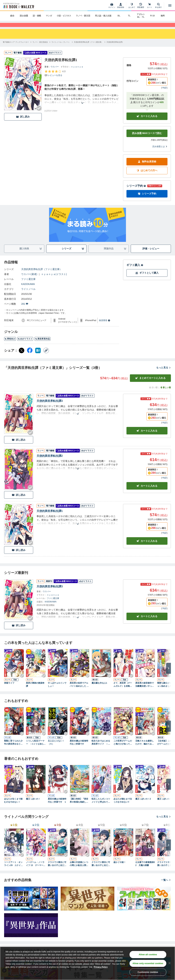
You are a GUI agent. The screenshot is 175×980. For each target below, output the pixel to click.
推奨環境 (105, 326)
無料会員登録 (147, 167)
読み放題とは (160, 152)
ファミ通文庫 (28, 285)
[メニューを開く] (170, 5)
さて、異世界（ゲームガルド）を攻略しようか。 (123, 690)
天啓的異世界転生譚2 (50, 461)
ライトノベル (28, 295)
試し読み (23, 122)
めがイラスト (25, 344)
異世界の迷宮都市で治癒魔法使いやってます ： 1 (145, 690)
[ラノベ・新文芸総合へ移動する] (40, 48)
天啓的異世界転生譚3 (50, 407)
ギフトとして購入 (147, 279)
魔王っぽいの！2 (143, 805)
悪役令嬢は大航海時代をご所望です (79, 748)
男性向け (10, 344)
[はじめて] (132, 5)
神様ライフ (9, 688)
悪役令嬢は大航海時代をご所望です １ (57, 806)
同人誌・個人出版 (103, 16)
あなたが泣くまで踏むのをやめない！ (13, 806)
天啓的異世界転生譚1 (50, 517)
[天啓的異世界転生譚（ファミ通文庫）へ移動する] (88, 48)
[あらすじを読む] (82, 105)
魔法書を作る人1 (99, 688)
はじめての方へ (147, 176)
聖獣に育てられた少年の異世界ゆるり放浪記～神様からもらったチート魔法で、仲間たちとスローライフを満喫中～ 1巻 (13, 748)
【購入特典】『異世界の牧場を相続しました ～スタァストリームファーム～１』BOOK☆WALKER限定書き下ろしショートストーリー (80, 806)
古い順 (153, 393)
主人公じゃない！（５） (56, 748)
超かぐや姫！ (120, 868)
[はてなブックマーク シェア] (38, 356)
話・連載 (37, 16)
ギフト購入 (135, 271)
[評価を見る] (55, 79)
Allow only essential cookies (148, 963)
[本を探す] (158, 5)
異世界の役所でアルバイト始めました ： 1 (79, 690)
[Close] (170, 963)
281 (25, 309)
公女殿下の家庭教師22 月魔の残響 (145, 869)
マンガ (49, 16)
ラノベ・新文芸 (83, 16)
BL (119, 16)
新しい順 (165, 393)
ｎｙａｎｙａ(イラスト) (54, 280)
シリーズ (73, 254)
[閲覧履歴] (141, 5)
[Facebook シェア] (30, 356)
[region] (87, 963)
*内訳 (164, 93)
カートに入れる (147, 122)
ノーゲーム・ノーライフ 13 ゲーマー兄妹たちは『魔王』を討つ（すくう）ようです (36, 870)
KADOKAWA (28, 290)
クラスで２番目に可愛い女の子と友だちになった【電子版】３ (57, 870)
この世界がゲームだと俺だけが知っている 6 (123, 748)
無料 (163, 16)
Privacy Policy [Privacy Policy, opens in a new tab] (101, 967)
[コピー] (46, 356)
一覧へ (166, 886)
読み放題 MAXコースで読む (147, 139)
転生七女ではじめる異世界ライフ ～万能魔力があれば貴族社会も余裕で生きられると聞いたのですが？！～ (101, 748)
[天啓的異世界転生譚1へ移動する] (115, 48)
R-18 (152, 16)
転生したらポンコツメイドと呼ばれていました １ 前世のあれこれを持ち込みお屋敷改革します (101, 806)
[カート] (150, 5)
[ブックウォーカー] (18, 5)
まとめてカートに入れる (150, 384)
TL (129, 16)
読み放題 (24, 16)
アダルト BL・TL (141, 16)
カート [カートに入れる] (147, 436)
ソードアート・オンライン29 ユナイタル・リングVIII (13, 870)
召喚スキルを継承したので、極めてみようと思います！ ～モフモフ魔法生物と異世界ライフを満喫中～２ (145, 748)
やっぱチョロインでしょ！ (57, 690)
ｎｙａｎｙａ (77, 72)
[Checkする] (39, 114)
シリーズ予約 (136, 191)
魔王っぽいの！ (33, 805)
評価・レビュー (151, 254)
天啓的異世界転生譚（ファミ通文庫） (42, 275)
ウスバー (55, 72)
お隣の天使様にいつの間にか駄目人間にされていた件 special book (80, 870)
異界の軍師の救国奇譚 (35, 690)
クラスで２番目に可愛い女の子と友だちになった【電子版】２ (101, 870)
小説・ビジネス (64, 16)
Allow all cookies (148, 954)
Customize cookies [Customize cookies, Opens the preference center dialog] (148, 972)
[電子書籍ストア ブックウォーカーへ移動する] (16, 48)
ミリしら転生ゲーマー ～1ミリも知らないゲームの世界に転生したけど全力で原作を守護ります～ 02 (36, 748)
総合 (12, 16)
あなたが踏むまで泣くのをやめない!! (123, 806)
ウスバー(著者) (29, 280)
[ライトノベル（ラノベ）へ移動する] (61, 48)
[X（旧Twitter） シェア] (22, 356)
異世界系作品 (42, 344)
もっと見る (164, 373)
